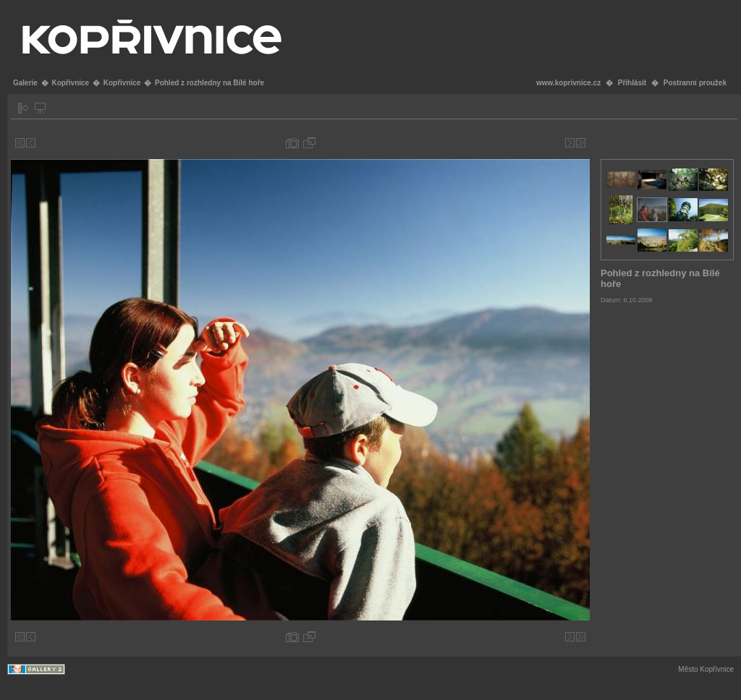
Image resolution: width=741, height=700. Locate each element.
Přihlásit (632, 83)
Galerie (25, 83)
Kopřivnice (70, 83)
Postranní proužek (695, 83)
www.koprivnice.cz (568, 83)
